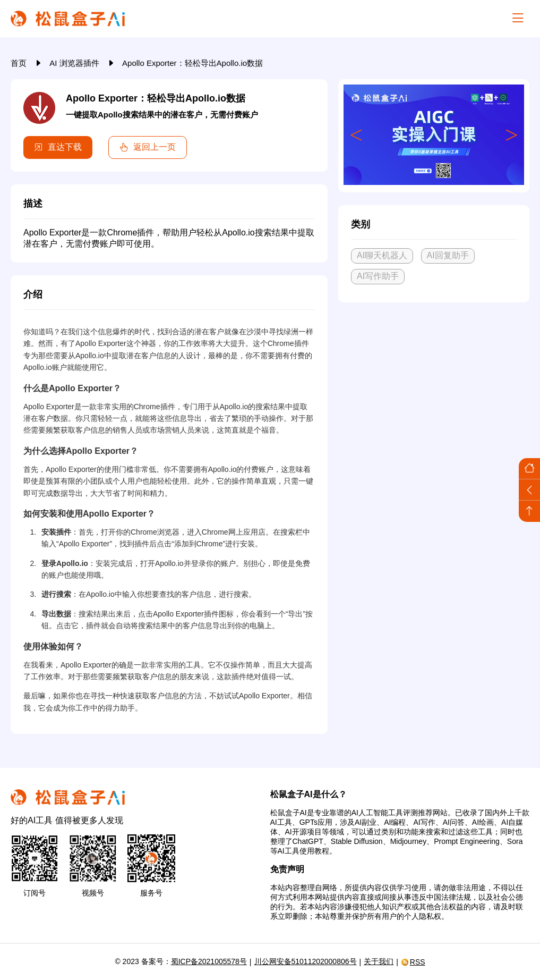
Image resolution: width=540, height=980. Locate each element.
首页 (20, 63)
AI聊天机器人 (382, 255)
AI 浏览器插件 (75, 63)
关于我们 (379, 961)
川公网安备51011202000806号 (306, 961)
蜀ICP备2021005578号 (209, 961)
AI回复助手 (448, 255)
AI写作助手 (378, 276)
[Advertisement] (434, 390)
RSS (413, 962)
